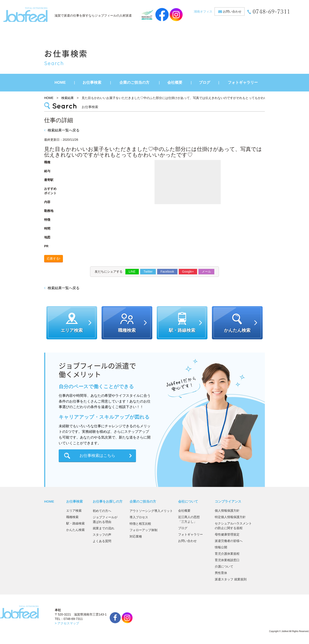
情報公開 (221, 547)
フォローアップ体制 (143, 530)
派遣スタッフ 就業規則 (231, 579)
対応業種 (136, 536)
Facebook (167, 272)
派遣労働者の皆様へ (229, 541)
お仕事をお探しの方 (108, 501)
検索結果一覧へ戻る (62, 130)
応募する (53, 258)
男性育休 (221, 573)
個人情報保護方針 (227, 511)
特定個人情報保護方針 (230, 517)
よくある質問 (102, 541)
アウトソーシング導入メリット (151, 511)
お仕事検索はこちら (97, 456)
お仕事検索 (92, 83)
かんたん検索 (75, 530)
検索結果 (68, 98)
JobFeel (25, 15)
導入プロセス (139, 517)
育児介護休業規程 (227, 554)
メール (206, 272)
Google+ (188, 272)
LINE (132, 272)
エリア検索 (74, 511)
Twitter (148, 272)
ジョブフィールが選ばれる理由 (105, 520)
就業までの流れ (104, 528)
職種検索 (72, 517)
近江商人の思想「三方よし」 (189, 519)
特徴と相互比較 (140, 524)
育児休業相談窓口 (227, 560)
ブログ (204, 83)
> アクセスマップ (67, 623)
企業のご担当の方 (134, 83)
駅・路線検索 (75, 523)
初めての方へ (102, 511)
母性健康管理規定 (227, 534)
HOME (60, 83)
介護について (224, 566)
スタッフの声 (102, 535)
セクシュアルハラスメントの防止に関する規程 (233, 526)
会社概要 (175, 83)
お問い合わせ (232, 11)
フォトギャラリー (243, 83)
